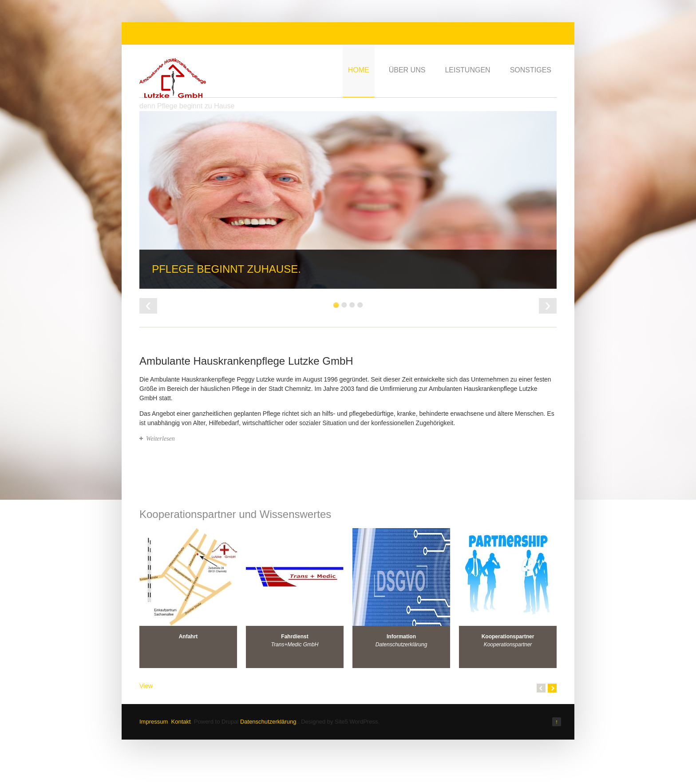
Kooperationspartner (508, 637)
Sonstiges (531, 70)
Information (401, 637)
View (146, 686)
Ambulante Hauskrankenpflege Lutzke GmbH (246, 361)
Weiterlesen (160, 439)
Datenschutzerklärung (268, 722)
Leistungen (467, 70)
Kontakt (181, 722)
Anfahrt (188, 637)
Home (359, 70)
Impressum (154, 722)
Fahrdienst (295, 637)
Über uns (407, 70)
